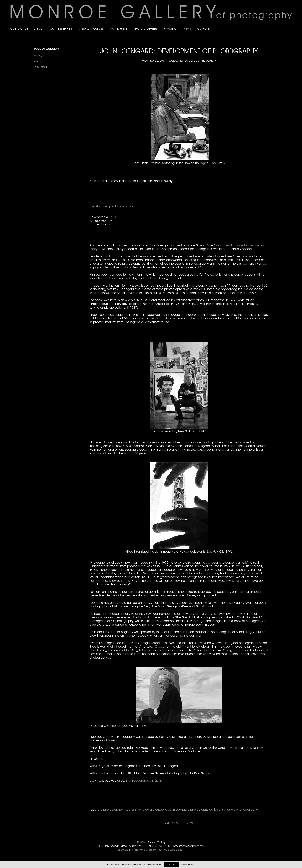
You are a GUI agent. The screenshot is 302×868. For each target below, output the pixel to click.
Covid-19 (204, 29)
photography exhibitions (207, 810)
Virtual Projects (91, 29)
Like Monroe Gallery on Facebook (267, 25)
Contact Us (19, 29)
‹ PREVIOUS (170, 823)
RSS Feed (40, 67)
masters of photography (241, 810)
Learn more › (189, 865)
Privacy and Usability (143, 850)
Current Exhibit (61, 29)
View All (39, 56)
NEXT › (191, 823)
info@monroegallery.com (188, 846)
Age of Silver (133, 810)
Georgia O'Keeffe (155, 810)
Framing (170, 29)
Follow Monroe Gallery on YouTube (290, 25)
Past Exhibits (119, 29)
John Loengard (179, 810)
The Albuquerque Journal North (111, 206)
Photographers (146, 29)
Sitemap (123, 850)
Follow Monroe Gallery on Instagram (282, 25)
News (187, 29)
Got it (171, 865)
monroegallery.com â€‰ (144, 781)
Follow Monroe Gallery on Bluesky (275, 25)
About (39, 29)
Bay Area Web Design (171, 850)
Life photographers (111, 810)
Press (37, 61)
